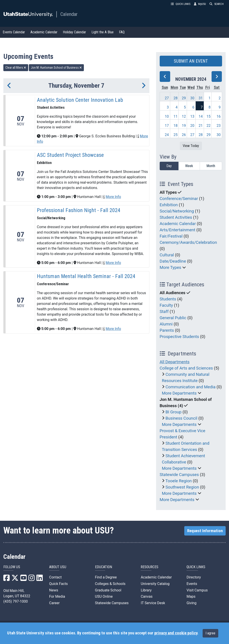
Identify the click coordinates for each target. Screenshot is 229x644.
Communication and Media (191, 387)
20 (192, 126)
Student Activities (176, 217)
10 (167, 116)
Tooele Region (179, 481)
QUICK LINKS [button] (181, 4)
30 (192, 98)
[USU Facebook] (6, 579)
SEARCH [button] (217, 4)
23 (219, 126)
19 (184, 126)
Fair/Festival (171, 236)
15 (208, 116)
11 (176, 116)
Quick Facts (58, 584)
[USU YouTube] (23, 579)
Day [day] (169, 166)
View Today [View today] (191, 146)
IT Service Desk (153, 603)
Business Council (181, 418)
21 (201, 126)
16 (219, 116)
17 (167, 126)
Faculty (166, 305)
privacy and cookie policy (176, 633)
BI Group (174, 412)
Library (146, 590)
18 (176, 126)
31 (201, 98)
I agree (210, 633)
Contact (55, 577)
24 (167, 135)
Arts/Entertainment (178, 230)
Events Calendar (14, 32)
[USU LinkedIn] (40, 579)
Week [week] (189, 166)
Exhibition (169, 205)
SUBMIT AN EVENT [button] (191, 61)
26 (184, 135)
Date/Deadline (173, 261)
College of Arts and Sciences (186, 368)
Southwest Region (182, 487)
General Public (173, 318)
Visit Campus (197, 590)
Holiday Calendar (74, 32)
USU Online (104, 596)
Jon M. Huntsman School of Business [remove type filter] (56, 68)
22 (208, 126)
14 (201, 116)
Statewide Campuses (179, 475)
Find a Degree (106, 577)
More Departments (179, 393)
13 (192, 116)
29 (184, 98)
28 (176, 98)
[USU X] (15, 579)
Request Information (205, 531)
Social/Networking (177, 211)
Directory (194, 577)
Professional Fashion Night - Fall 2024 (79, 210)
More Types (171, 268)
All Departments (175, 362)
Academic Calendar (44, 32)
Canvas (147, 596)
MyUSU (200, 4)
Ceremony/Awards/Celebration (188, 242)
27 (167, 98)
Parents (167, 330)
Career (54, 603)
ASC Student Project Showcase (70, 155)
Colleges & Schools (110, 584)
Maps (191, 596)
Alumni (166, 324)
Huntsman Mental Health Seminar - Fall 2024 (86, 276)
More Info (113, 197)
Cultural (167, 255)
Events (192, 584)
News (54, 590)
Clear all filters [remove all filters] (16, 68)
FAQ (122, 32)
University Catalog (155, 584)
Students (168, 299)
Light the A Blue (103, 32)
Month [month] (211, 166)
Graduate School (108, 590)
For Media (57, 596)
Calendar (69, 14)
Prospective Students (179, 337)
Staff (164, 312)
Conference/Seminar (179, 199)
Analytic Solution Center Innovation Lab (80, 100)
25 (176, 135)
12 (184, 116)
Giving (191, 603)
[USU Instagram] (32, 579)
